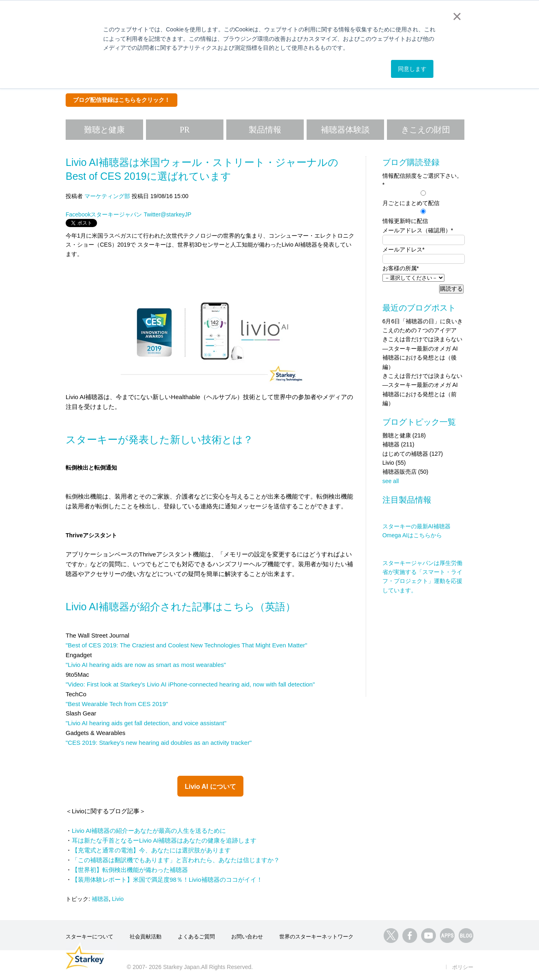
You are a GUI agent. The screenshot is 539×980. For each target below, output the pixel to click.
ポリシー (463, 967)
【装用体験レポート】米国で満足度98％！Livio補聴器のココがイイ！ (167, 880)
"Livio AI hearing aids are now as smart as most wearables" (146, 665)
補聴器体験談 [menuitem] (345, 130)
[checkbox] (423, 207)
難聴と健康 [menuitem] (104, 130)
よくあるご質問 (196, 937)
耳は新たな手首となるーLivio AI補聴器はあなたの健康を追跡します (164, 840)
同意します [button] (412, 69)
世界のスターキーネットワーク (316, 937)
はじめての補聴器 (413, 454)
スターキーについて (89, 937)
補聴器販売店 (405, 472)
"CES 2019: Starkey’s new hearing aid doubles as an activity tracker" (159, 743)
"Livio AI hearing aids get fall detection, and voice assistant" (146, 723)
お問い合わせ (247, 937)
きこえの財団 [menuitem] (426, 130)
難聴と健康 (404, 435)
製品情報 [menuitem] (265, 130)
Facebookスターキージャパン (104, 214)
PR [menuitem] (185, 130)
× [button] (457, 16)
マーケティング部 (107, 196)
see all (391, 481)
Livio (118, 899)
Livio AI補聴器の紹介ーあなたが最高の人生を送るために (149, 831)
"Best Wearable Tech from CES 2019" (117, 704)
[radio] (423, 198)
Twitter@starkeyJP (167, 214)
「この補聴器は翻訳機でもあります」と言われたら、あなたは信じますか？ (176, 860)
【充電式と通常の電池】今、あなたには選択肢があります (151, 850)
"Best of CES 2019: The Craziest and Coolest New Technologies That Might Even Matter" (187, 645)
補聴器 (100, 899)
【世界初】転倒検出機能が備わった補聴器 (130, 870)
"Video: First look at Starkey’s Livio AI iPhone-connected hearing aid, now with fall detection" (190, 684)
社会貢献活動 (146, 937)
